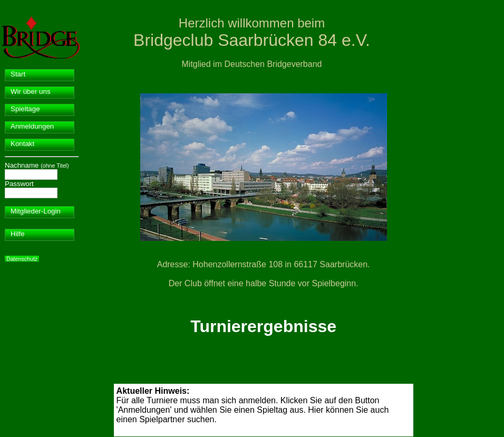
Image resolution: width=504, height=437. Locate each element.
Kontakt (22, 144)
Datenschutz (22, 259)
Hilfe (18, 234)
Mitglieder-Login (36, 211)
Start (18, 74)
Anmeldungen (32, 126)
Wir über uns (31, 91)
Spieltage (25, 109)
